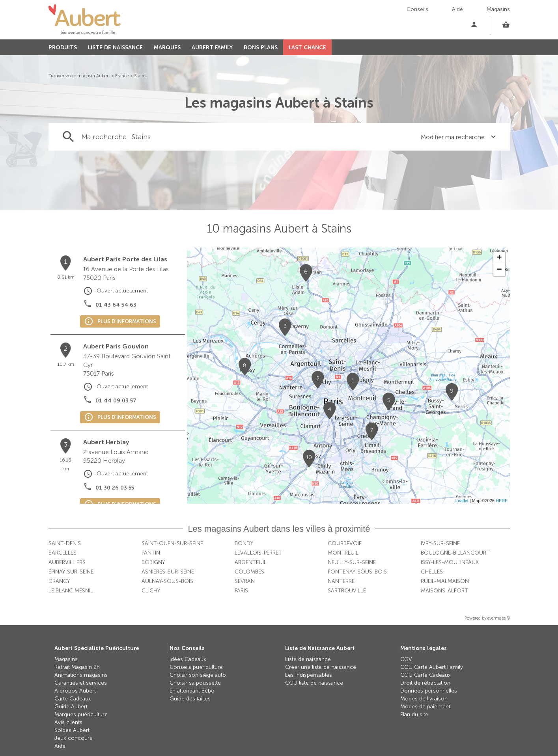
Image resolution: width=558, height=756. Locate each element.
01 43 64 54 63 (116, 305)
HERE (502, 501)
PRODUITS (63, 47)
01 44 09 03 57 (116, 401)
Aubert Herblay (106, 442)
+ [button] (499, 258)
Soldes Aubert (72, 730)
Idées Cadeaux (188, 659)
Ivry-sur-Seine (440, 543)
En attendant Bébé (192, 691)
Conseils (417, 9)
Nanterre (341, 581)
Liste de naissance (308, 659)
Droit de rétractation (425, 683)
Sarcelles (63, 553)
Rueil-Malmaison (445, 581)
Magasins (498, 9)
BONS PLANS (261, 47)
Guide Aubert (71, 707)
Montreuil (343, 553)
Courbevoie (345, 543)
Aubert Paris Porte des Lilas (125, 259)
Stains (140, 76)
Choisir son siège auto (198, 675)
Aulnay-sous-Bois (167, 581)
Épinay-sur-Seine (71, 572)
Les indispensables (309, 675)
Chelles (432, 572)
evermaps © (499, 618)
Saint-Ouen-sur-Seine (172, 543)
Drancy (59, 581)
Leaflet (462, 501)
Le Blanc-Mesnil (71, 591)
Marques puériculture (81, 714)
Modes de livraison (424, 699)
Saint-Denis (65, 543)
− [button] (499, 270)
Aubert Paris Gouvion (116, 346)
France (122, 76)
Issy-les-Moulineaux (450, 562)
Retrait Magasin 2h (77, 667)
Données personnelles (429, 691)
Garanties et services (81, 683)
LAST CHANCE (307, 47)
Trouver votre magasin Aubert (79, 76)
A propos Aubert (75, 691)
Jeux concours (73, 738)
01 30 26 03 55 (115, 488)
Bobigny (153, 562)
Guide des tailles (190, 699)
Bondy (244, 543)
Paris (241, 591)
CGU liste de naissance (314, 683)
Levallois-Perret (258, 553)
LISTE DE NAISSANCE (115, 47)
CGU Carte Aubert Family (432, 667)
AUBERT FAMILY (212, 47)
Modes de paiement (425, 707)
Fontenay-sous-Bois (357, 572)
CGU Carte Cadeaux (425, 675)
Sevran (245, 581)
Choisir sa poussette (195, 683)
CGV (406, 659)
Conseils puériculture (196, 667)
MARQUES (167, 47)
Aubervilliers (67, 562)
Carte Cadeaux (73, 699)
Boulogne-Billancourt (455, 553)
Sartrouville (347, 591)
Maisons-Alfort (444, 591)
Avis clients (68, 722)
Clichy (151, 591)
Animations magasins (81, 675)
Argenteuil (251, 562)
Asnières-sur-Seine (168, 572)
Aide (457, 9)
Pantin (151, 553)
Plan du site (414, 714)
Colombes (249, 572)
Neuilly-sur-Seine (352, 562)
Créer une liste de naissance (321, 667)
